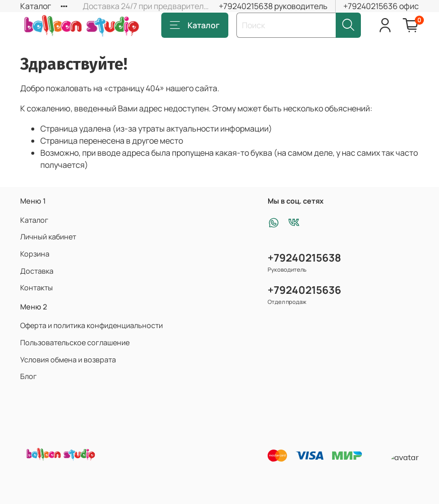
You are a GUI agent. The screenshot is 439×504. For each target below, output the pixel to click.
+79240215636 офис (381, 6)
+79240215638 (304, 258)
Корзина (35, 254)
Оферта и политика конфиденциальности (91, 325)
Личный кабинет (48, 237)
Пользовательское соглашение (75, 342)
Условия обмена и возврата (68, 360)
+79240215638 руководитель (273, 6)
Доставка (37, 271)
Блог (28, 376)
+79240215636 (304, 290)
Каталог (36, 6)
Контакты (37, 288)
